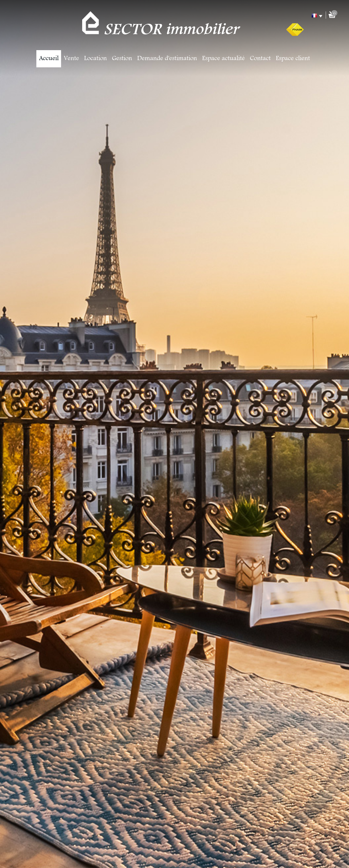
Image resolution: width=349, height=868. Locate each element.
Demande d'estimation (167, 59)
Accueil (49, 59)
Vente (71, 59)
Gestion (122, 59)
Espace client (293, 59)
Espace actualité (223, 59)
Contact (260, 59)
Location (95, 59)
